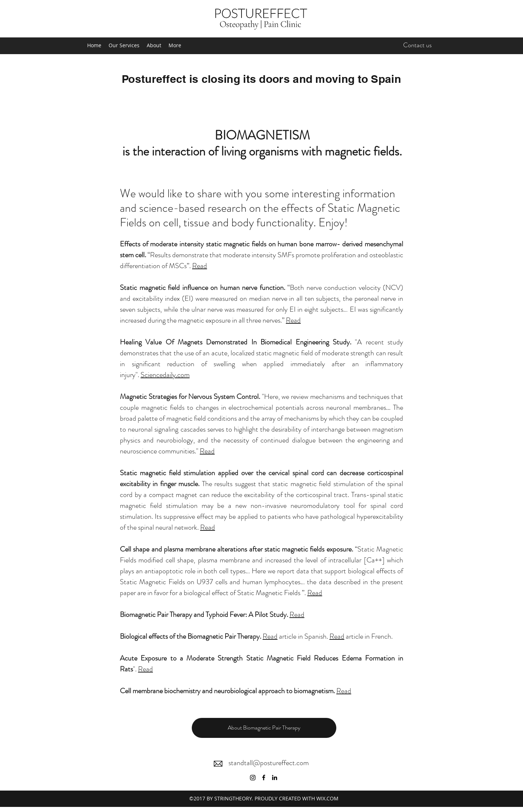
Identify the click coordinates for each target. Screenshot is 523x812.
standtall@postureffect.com (269, 763)
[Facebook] (264, 777)
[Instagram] (253, 777)
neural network (176, 527)
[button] (264, 728)
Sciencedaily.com (165, 375)
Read (200, 266)
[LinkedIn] (275, 777)
